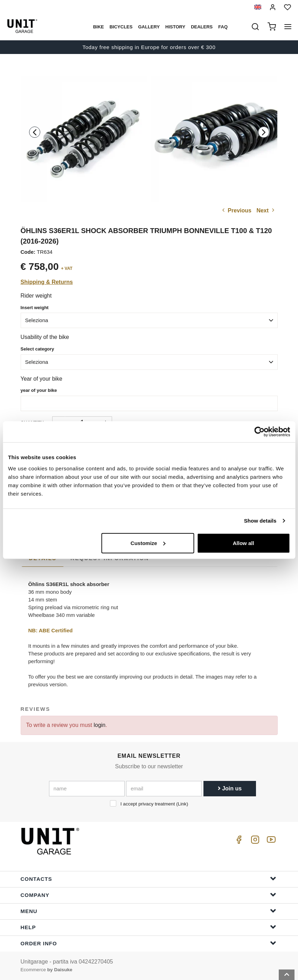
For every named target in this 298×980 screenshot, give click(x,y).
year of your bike (39, 390)
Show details (260, 521)
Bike (99, 27)
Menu (148, 911)
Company (148, 895)
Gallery (149, 27)
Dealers (202, 27)
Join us (230, 788)
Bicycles (121, 27)
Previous (236, 210)
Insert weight (35, 308)
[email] (164, 789)
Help (148, 927)
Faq (223, 27)
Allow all (244, 543)
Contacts (148, 879)
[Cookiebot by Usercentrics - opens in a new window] (259, 432)
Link (182, 804)
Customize (148, 543)
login (99, 725)
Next (266, 210)
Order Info (148, 943)
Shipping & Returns (47, 282)
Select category (37, 349)
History (175, 27)
